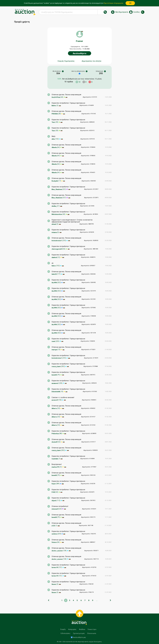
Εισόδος (137, 12)
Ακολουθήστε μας (79, 637)
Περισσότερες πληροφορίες (114, 3)
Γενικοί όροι (92, 629)
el (143, 12)
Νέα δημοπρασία (122, 12)
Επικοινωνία (92, 633)
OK (130, 3)
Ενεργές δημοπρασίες (66, 61)
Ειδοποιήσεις (65, 633)
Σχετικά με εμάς (79, 633)
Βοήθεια (82, 629)
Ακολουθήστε (80, 53)
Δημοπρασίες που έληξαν (92, 61)
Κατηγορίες (72, 629)
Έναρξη (63, 629)
